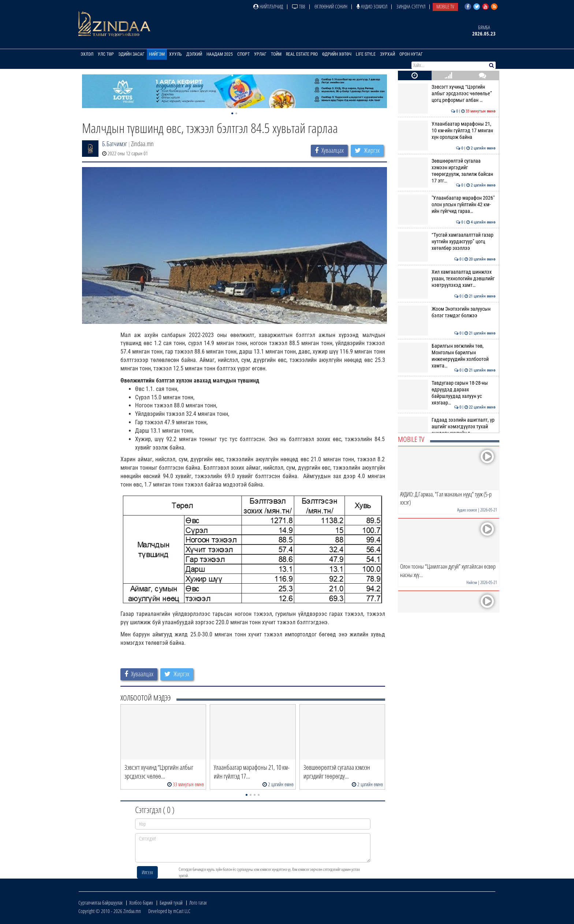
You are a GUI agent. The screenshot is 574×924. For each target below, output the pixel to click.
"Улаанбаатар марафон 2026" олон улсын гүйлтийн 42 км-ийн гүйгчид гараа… (447, 205)
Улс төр (106, 54)
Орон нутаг (411, 54)
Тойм (276, 54)
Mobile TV (445, 6)
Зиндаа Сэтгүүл (411, 6)
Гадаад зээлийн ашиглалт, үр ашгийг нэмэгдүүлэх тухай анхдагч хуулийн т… (447, 427)
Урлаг (260, 54)
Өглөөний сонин (331, 6)
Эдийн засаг (131, 54)
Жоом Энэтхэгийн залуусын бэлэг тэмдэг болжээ (447, 312)
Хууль (176, 54)
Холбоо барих (141, 903)
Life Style (366, 54)
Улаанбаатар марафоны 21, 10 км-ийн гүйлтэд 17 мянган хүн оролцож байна (447, 131)
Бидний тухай (171, 903)
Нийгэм (157, 54)
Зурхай (387, 54)
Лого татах (198, 903)
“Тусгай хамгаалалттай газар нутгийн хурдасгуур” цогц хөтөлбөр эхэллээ (447, 242)
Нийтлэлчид (268, 6)
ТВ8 (299, 6)
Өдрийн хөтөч (337, 54)
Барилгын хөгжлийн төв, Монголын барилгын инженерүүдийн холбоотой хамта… (447, 356)
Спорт (243, 54)
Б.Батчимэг (115, 144)
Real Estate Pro (302, 54)
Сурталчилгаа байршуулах (100, 903)
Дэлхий (194, 54)
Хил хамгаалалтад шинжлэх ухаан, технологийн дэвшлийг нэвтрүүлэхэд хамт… (447, 279)
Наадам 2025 (220, 54)
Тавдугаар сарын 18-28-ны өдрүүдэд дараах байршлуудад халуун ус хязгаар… (447, 393)
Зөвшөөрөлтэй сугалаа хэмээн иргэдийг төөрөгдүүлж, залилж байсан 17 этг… (447, 171)
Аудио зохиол (372, 6)
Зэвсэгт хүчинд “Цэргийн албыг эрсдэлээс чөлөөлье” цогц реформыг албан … (447, 94)
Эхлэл (87, 54)
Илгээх (147, 872)
